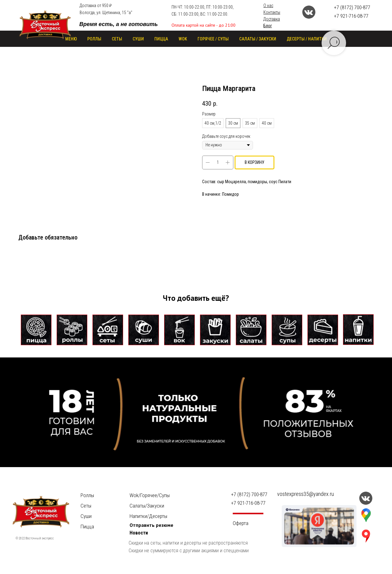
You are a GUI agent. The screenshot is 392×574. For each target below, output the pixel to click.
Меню (71, 39)
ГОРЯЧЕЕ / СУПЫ (213, 39)
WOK (183, 39)
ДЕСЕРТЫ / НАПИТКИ (307, 39)
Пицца (87, 527)
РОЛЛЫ (94, 39)
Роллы (87, 495)
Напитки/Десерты (148, 516)
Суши (86, 516)
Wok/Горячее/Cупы (150, 495)
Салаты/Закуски (147, 506)
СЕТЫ (117, 39)
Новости (139, 533)
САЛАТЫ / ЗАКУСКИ (258, 39)
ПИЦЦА (161, 39)
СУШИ (138, 39)
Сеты (86, 506)
